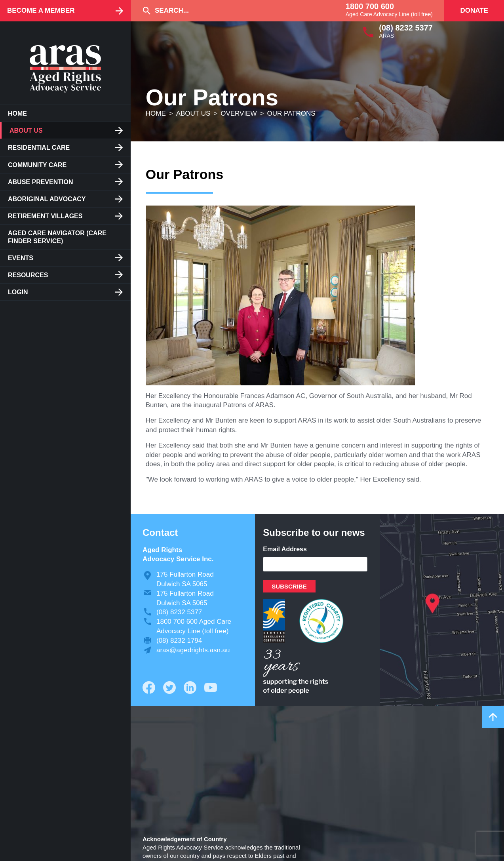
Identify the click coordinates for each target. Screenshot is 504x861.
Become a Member (41, 10)
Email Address (285, 549)
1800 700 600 (370, 6)
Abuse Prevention (40, 182)
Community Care (37, 165)
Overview (239, 113)
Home (17, 113)
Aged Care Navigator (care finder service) (57, 237)
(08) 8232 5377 (406, 28)
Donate (474, 10)
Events (21, 258)
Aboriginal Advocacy (47, 199)
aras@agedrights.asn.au (193, 650)
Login (18, 292)
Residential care (39, 148)
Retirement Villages (45, 216)
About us (26, 130)
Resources (28, 275)
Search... (172, 10)
